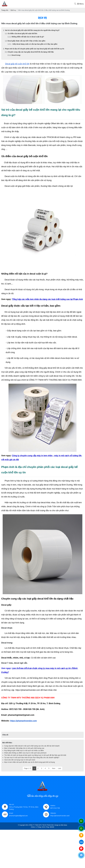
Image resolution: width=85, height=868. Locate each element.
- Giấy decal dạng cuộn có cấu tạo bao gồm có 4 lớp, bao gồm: (35, 44)
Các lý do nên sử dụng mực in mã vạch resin (20, 760)
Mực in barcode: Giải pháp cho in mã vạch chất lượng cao (24, 748)
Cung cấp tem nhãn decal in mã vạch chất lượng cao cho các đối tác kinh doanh (32, 746)
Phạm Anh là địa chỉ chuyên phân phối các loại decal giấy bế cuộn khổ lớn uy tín (34, 49)
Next (54, 768)
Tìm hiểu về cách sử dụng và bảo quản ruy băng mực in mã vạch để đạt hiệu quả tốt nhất (35, 755)
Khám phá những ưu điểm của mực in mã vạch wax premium (25, 753)
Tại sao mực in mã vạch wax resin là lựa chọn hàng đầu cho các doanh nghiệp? (32, 757)
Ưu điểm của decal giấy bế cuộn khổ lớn (22, 34)
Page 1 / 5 (28, 768)
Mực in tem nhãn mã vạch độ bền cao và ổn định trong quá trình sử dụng (30, 762)
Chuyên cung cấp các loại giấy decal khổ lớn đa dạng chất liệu (31, 52)
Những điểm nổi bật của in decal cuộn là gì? (28, 37)
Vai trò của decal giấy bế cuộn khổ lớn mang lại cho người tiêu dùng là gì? (32, 30)
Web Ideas (64, 825)
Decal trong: (16, 55)
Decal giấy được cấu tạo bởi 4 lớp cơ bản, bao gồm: (27, 41)
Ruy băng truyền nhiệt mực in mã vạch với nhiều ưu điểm (24, 750)
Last (59, 768)
